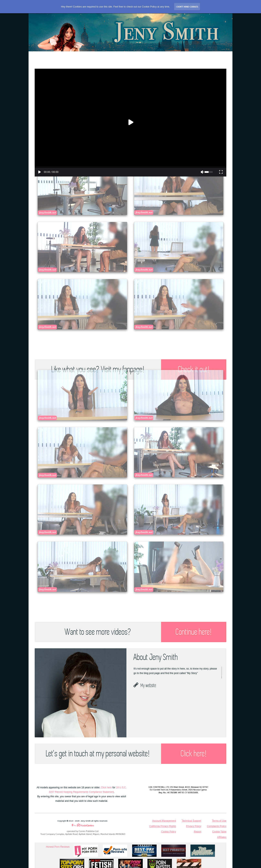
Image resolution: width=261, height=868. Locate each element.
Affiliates (222, 837)
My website (145, 685)
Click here (106, 787)
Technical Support (191, 821)
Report (198, 832)
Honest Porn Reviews (58, 847)
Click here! (194, 754)
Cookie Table (219, 832)
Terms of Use (219, 821)
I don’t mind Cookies (187, 7)
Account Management (164, 821)
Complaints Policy (217, 826)
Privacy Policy (194, 826)
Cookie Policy (169, 832)
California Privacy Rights (163, 826)
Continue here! (194, 632)
